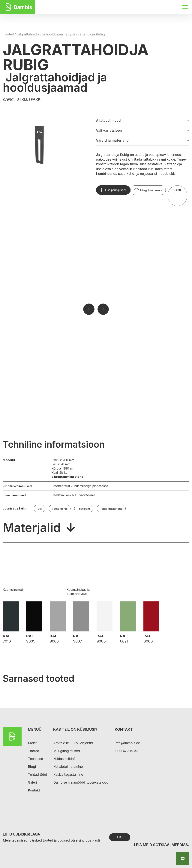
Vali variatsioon (109, 130)
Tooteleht (84, 509)
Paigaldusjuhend (111, 509)
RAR (39, 509)
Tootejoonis (60, 509)
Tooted (8, 34)
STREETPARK (28, 99)
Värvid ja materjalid (112, 140)
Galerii (177, 190)
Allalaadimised (108, 121)
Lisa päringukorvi (116, 190)
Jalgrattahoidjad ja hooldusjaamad (43, 34)
